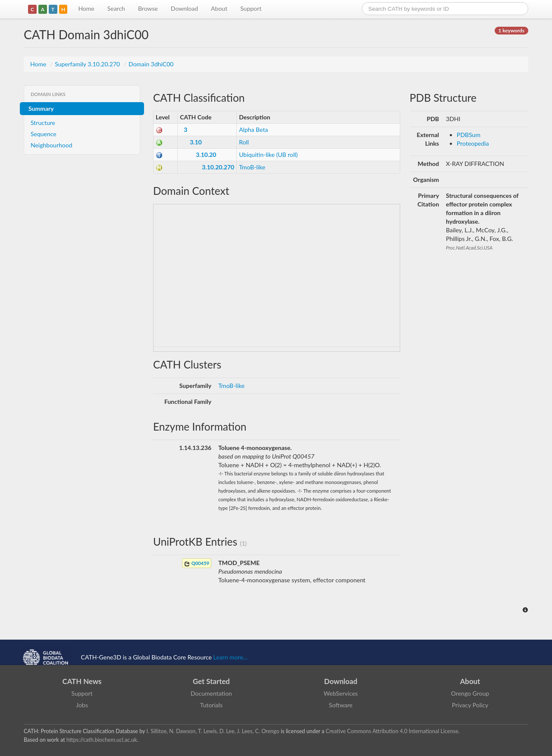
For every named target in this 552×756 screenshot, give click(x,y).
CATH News (82, 681)
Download (184, 8)
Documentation (211, 693)
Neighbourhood (52, 145)
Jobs (82, 705)
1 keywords (511, 30)
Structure (43, 123)
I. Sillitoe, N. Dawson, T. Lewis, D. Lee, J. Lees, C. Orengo (213, 731)
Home (86, 8)
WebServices (340, 693)
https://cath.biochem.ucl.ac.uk (102, 740)
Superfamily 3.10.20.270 (88, 64)
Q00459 (197, 564)
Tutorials (211, 705)
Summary (41, 108)
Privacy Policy (470, 705)
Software (341, 705)
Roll (244, 142)
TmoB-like (252, 167)
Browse (148, 8)
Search (116, 8)
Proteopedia (473, 143)
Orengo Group (470, 693)
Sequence (44, 134)
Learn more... (231, 657)
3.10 (196, 142)
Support (251, 8)
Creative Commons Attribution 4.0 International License (392, 731)
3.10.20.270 (218, 167)
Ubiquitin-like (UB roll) (268, 155)
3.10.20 (206, 155)
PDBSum (469, 135)
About (219, 8)
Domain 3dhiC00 (151, 64)
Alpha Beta (253, 130)
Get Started (211, 681)
